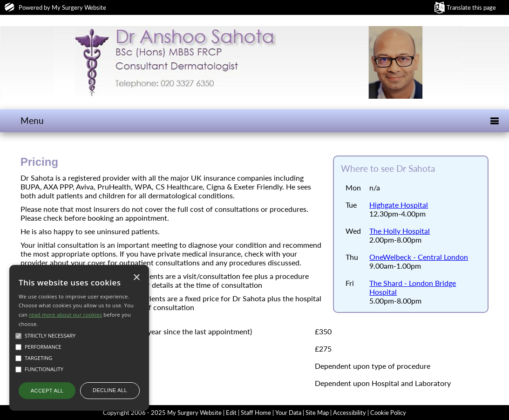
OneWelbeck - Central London (419, 257)
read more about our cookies (65, 315)
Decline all (110, 390)
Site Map (317, 413)
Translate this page (471, 7)
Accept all (47, 391)
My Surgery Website (79, 7)
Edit (231, 413)
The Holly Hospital (400, 231)
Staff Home (256, 413)
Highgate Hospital (399, 205)
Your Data (288, 413)
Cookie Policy (388, 413)
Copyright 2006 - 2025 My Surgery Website (162, 413)
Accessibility (350, 413)
